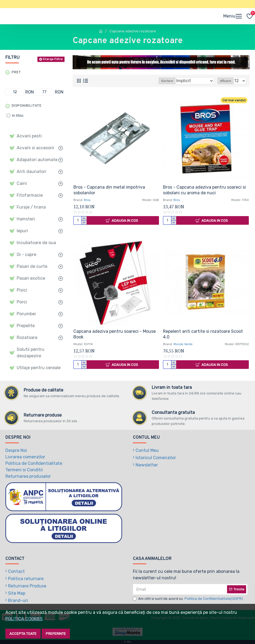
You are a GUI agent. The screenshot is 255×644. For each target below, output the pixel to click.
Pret (16, 72)
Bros (87, 200)
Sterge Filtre (53, 59)
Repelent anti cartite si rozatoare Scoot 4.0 (203, 334)
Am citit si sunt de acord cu (188, 599)
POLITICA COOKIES (24, 619)
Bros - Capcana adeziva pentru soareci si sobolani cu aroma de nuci (204, 190)
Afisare (226, 81)
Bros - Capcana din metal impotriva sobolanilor (109, 190)
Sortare (167, 81)
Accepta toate (23, 634)
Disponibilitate (26, 106)
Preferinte (56, 634)
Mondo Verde (183, 344)
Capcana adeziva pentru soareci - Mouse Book (115, 334)
